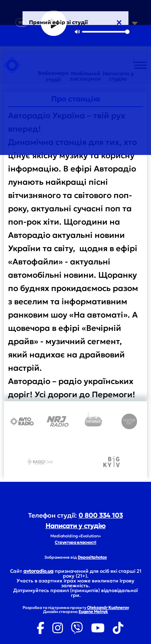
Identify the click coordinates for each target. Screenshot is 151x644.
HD (22, 22)
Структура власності (75, 542)
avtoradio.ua (38, 571)
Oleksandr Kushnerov (108, 608)
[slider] (105, 32)
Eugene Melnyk (93, 612)
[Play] (54, 23)
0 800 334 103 (101, 515)
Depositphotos (92, 557)
